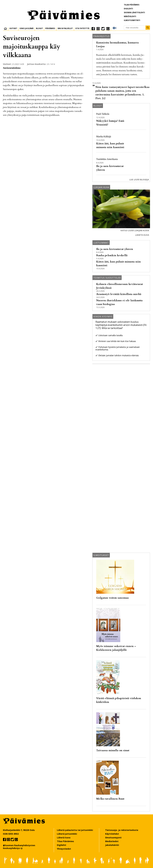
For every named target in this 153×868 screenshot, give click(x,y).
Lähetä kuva (142, 235)
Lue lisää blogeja (139, 180)
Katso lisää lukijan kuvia (135, 230)
